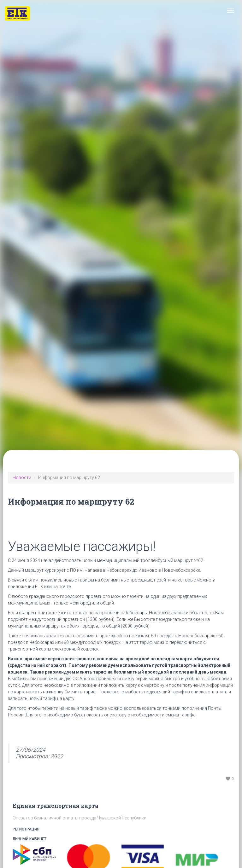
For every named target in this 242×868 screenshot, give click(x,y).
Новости (22, 477)
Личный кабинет (121, 839)
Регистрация (121, 829)
